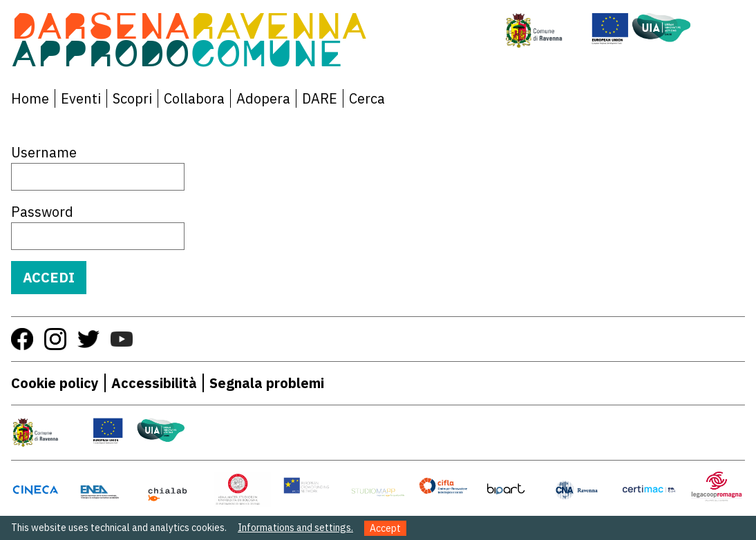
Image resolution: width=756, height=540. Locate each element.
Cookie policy (55, 383)
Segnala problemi (267, 383)
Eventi (81, 98)
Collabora (194, 98)
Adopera (263, 98)
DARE (320, 98)
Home (30, 98)
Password (42, 212)
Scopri (132, 98)
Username (44, 152)
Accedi (49, 277)
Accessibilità (154, 383)
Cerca (367, 98)
